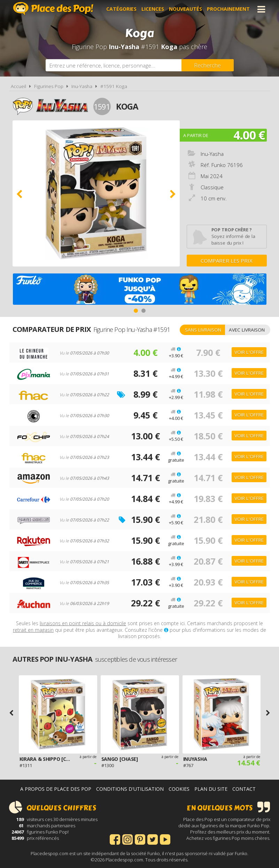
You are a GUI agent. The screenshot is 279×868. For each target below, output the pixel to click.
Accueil (18, 86)
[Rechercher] (208, 65)
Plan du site (211, 789)
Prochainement (228, 9)
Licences (153, 9)
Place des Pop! (53, 9)
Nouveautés (185, 9)
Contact (244, 789)
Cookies (179, 789)
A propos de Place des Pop (56, 789)
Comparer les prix (227, 261)
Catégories (121, 9)
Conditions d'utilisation (130, 789)
